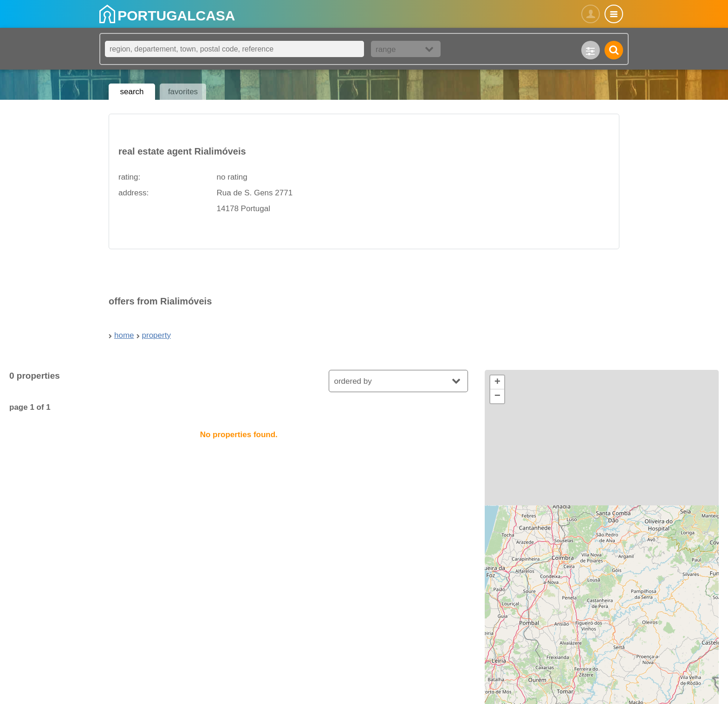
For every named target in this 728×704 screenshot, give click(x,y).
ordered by (353, 381)
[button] (497, 382)
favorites (183, 92)
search (132, 92)
